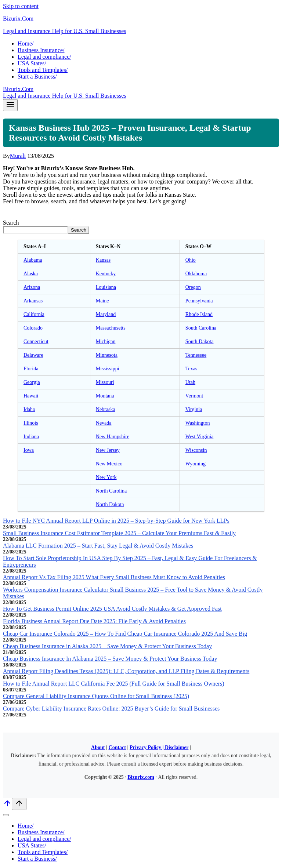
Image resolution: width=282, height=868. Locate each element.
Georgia (32, 382)
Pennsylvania (199, 301)
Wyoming (196, 464)
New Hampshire (113, 437)
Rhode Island (199, 314)
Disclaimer (177, 747)
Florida (31, 369)
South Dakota (200, 342)
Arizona (32, 287)
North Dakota (110, 504)
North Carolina (111, 491)
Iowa (29, 450)
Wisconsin (196, 450)
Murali (18, 156)
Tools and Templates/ (43, 70)
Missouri (105, 382)
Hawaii (31, 396)
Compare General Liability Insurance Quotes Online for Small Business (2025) (96, 696)
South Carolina (201, 328)
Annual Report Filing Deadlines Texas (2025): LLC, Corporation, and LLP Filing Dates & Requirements (126, 671)
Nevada (104, 423)
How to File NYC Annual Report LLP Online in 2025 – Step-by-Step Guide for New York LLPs (116, 521)
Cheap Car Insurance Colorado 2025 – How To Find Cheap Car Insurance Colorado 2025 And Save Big (125, 634)
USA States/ (32, 63)
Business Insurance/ (41, 50)
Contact (117, 747)
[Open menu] (10, 105)
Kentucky (106, 274)
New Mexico (109, 464)
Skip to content (21, 6)
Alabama (33, 260)
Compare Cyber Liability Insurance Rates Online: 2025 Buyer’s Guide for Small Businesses (111, 709)
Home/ (26, 43)
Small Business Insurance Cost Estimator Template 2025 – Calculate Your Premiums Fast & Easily (119, 533)
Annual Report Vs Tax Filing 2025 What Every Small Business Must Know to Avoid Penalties (114, 577)
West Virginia (199, 437)
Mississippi (108, 369)
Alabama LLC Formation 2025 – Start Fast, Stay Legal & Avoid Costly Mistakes (98, 546)
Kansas (103, 260)
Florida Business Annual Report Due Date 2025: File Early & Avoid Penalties (94, 621)
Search (11, 223)
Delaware (33, 355)
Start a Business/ (37, 77)
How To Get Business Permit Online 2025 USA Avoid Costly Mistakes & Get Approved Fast (112, 609)
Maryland (106, 314)
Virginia (194, 409)
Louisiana (106, 287)
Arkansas (33, 301)
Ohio (191, 260)
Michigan (106, 342)
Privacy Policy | (147, 747)
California (34, 314)
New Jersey (108, 450)
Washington (198, 423)
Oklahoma (196, 274)
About (98, 747)
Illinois (31, 423)
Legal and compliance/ (44, 57)
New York (106, 477)
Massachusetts (111, 328)
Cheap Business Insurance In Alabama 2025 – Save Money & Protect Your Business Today (110, 659)
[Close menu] (6, 815)
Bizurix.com (141, 777)
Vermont (194, 396)
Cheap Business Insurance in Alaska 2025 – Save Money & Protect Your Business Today (107, 646)
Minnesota (107, 355)
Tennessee (196, 355)
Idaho (29, 409)
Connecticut (36, 342)
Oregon (193, 287)
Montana (105, 396)
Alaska (31, 274)
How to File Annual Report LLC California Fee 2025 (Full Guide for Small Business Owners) (114, 684)
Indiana (31, 437)
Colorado (33, 328)
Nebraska (106, 409)
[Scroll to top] (7, 806)
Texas (191, 369)
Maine (102, 301)
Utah (190, 382)
